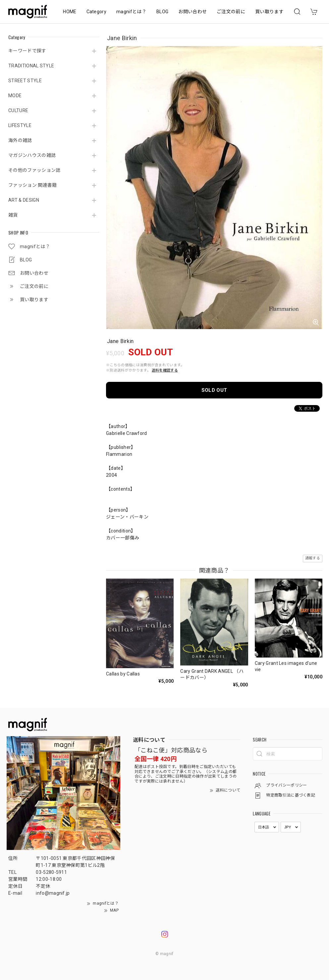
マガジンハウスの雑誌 (32, 155)
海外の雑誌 (20, 140)
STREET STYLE (25, 81)
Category (97, 12)
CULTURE (18, 110)
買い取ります (269, 12)
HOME (70, 12)
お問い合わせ (192, 12)
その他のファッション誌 (34, 170)
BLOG (162, 12)
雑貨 (13, 215)
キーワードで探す (27, 51)
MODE (15, 96)
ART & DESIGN (24, 200)
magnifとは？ (131, 12)
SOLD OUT (214, 390)
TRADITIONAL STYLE (31, 66)
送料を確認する (165, 370)
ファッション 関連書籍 (33, 185)
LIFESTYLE (20, 125)
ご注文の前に (231, 12)
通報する (313, 558)
